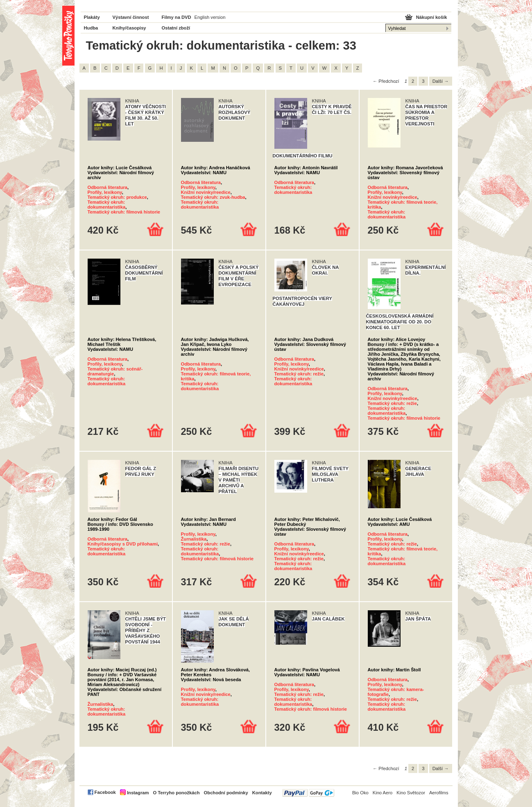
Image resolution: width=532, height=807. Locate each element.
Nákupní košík (432, 17)
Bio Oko (360, 793)
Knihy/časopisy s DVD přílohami (123, 544)
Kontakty (262, 793)
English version (210, 17)
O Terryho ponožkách (176, 793)
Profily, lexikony (105, 192)
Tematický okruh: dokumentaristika (107, 205)
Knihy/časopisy (129, 28)
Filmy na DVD (177, 17)
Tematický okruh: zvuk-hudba (213, 197)
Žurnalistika (194, 539)
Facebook (105, 792)
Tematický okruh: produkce (117, 197)
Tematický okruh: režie (299, 374)
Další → (441, 81)
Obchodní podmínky (226, 793)
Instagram (138, 793)
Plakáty (92, 17)
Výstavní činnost (131, 17)
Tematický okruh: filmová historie (124, 212)
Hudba (91, 28)
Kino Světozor (411, 793)
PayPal (308, 793)
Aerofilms (439, 793)
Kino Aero (383, 793)
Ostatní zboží (176, 28)
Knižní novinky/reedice (206, 192)
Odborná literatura (108, 187)
